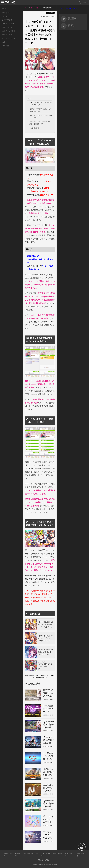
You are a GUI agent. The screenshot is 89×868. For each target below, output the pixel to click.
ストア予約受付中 (9, 31)
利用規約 (17, 855)
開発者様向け (69, 855)
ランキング (6, 13)
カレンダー (6, 16)
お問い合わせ (80, 855)
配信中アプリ (7, 20)
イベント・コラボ (9, 38)
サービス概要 (8, 855)
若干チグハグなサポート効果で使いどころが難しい (41, 116)
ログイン (85, 2)
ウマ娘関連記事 (34, 128)
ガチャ (5, 42)
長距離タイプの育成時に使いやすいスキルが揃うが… (41, 110)
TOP (4, 9)
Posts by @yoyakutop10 (68, 8)
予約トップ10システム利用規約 (52, 855)
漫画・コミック (8, 27)
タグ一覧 (6, 46)
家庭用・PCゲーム (9, 24)
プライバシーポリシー (31, 855)
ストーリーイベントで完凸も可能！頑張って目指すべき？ (41, 123)
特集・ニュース (8, 35)
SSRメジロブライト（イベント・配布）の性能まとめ (41, 104)
